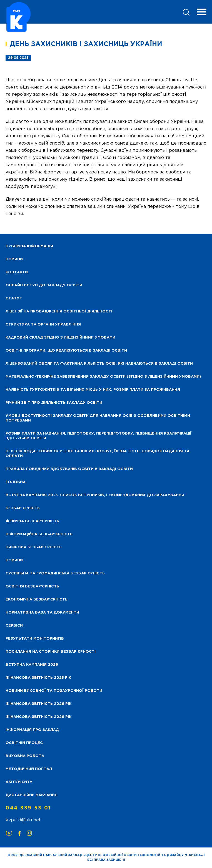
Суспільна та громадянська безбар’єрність (55, 573)
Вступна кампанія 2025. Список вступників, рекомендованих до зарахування (95, 495)
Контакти (17, 272)
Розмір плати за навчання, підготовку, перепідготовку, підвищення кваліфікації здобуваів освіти (98, 436)
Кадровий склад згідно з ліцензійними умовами (60, 338)
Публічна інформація (29, 246)
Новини (14, 560)
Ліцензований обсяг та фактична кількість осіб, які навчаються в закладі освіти (99, 364)
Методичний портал (29, 769)
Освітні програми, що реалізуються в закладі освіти (66, 351)
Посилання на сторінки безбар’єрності (51, 652)
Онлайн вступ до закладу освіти (44, 285)
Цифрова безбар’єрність (34, 547)
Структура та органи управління (43, 325)
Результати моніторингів (35, 639)
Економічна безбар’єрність (37, 600)
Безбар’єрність (23, 508)
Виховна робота (25, 756)
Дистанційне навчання (32, 795)
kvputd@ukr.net (23, 820)
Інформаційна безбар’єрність (39, 534)
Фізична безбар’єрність (32, 521)
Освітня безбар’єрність (32, 586)
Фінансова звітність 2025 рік (38, 678)
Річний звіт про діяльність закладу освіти (54, 403)
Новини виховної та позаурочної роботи (54, 691)
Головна (16, 482)
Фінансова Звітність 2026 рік (38, 704)
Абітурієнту (19, 782)
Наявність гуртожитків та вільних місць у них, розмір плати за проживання (93, 390)
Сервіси (14, 626)
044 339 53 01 (28, 808)
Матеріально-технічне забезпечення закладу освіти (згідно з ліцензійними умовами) (103, 377)
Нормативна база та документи (42, 613)
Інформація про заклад (32, 730)
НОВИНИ (14, 259)
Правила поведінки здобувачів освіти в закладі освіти (69, 469)
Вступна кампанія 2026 (32, 665)
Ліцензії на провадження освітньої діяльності (59, 311)
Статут (14, 298)
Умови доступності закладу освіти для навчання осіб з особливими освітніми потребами (98, 418)
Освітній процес (24, 743)
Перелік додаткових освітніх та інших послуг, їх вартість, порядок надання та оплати (98, 454)
